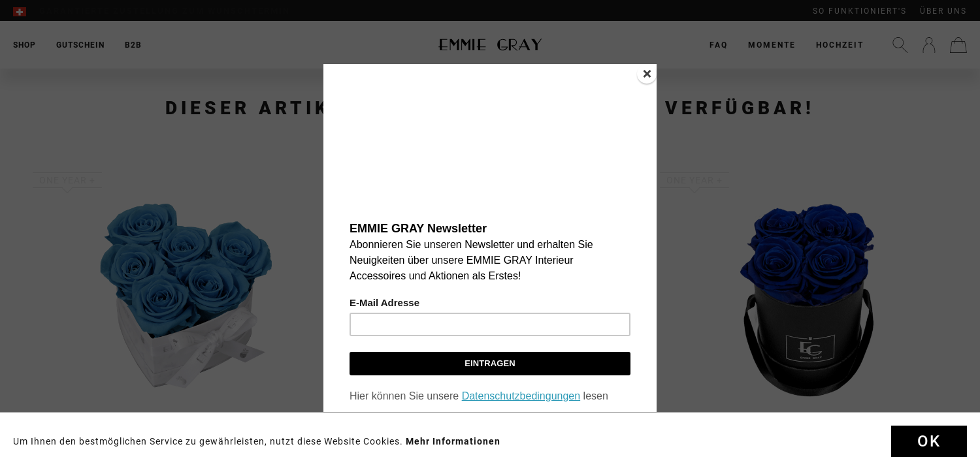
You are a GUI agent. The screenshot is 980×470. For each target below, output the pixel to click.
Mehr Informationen (453, 441)
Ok (929, 441)
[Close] (647, 74)
